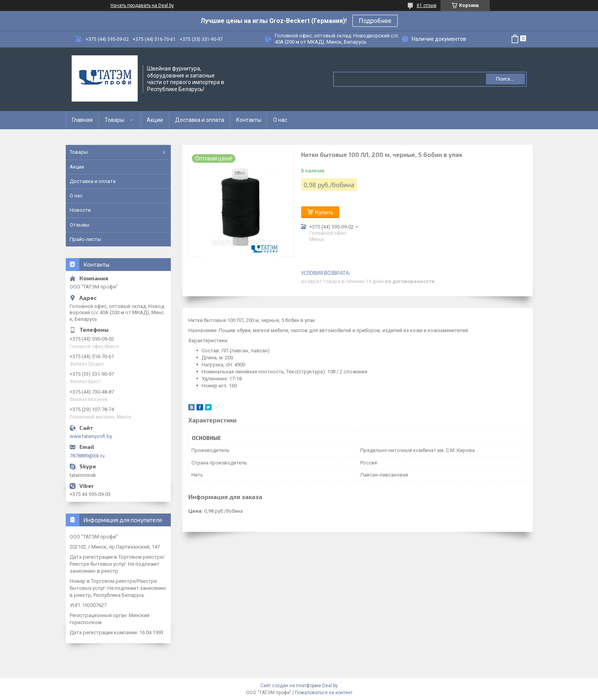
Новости (80, 210)
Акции (155, 120)
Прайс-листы (85, 239)
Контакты (249, 120)
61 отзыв (427, 5)
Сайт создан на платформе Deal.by (299, 686)
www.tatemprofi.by (91, 436)
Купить (324, 212)
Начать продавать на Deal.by (142, 5)
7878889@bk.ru (87, 456)
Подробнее (375, 21)
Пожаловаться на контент (324, 693)
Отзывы (80, 225)
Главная (82, 120)
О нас (280, 120)
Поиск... (505, 79)
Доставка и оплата (200, 120)
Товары (114, 120)
